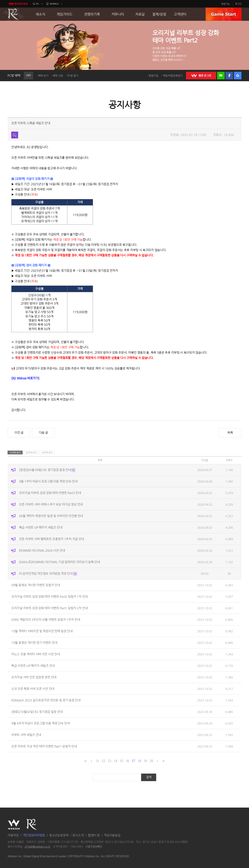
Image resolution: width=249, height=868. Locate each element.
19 (145, 761)
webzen (18, 4)
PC (38, 4)
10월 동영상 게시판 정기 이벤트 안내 (34, 643)
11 (98, 761)
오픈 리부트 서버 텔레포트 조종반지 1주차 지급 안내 (51, 539)
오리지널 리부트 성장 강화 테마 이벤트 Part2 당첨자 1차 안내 (50, 597)
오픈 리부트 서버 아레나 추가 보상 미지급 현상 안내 (51, 504)
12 (103, 761)
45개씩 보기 (47, 453)
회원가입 (225, 4)
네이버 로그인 (221, 76)
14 (116, 761)
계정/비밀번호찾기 (173, 76)
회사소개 (78, 835)
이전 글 (19, 433)
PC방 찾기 (73, 76)
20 (151, 761)
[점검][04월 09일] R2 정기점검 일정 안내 (47, 470)
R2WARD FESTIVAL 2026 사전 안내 (42, 550)
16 (127, 761)
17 (133, 761)
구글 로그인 (238, 76)
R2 (13, 14)
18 (139, 761)
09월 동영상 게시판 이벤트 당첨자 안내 (36, 585)
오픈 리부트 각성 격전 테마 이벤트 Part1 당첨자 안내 (44, 746)
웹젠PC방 (94, 835)
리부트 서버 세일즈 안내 (26, 735)
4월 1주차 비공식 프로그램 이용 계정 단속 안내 (48, 481)
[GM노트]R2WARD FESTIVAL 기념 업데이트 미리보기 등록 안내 (60, 562)
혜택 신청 (58, 76)
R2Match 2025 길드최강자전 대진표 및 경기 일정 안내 (46, 700)
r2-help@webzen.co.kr (37, 847)
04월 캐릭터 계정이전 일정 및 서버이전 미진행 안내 (51, 516)
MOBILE (54, 4)
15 (121, 761)
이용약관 (13, 835)
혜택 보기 (43, 76)
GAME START (224, 14)
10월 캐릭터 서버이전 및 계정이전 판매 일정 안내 (42, 631)
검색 (149, 777)
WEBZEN (14, 824)
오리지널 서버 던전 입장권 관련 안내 (34, 677)
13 (110, 761)
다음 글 (43, 433)
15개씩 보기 (15, 453)
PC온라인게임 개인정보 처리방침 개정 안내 (48, 573)
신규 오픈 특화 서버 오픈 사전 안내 (33, 689)
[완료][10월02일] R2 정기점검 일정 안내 (37, 712)
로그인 (238, 4)
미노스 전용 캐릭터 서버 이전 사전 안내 (36, 654)
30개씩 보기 (31, 453)
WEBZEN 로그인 (201, 76)
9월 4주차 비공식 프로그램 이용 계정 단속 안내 (41, 723)
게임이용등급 (112, 835)
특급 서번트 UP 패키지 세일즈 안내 (41, 527)
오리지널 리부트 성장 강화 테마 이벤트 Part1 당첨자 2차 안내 (50, 608)
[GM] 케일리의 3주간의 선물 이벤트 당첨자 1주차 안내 (46, 620)
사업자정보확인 (94, 847)
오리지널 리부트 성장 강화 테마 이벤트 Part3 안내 (50, 493)
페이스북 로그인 (229, 76)
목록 (230, 433)
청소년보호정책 (59, 835)
